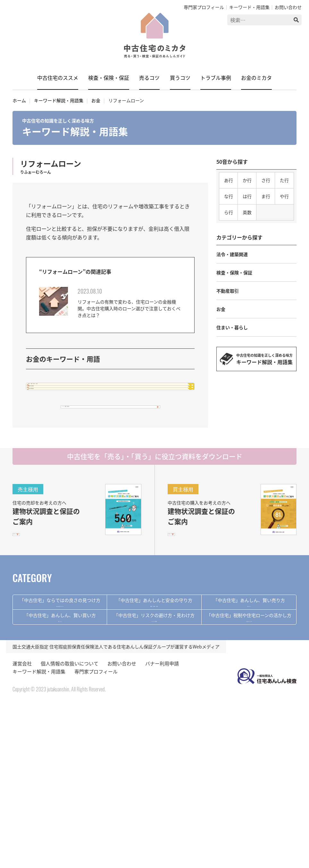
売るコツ (149, 78)
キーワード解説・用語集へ (101, 463)
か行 (247, 180)
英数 (247, 212)
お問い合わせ (288, 7)
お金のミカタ (256, 78)
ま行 (266, 196)
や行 (284, 196)
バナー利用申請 (162, 827)
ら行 (229, 212)
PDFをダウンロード (38, 604)
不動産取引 (228, 291)
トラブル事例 (216, 78)
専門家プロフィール (204, 7)
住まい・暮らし (232, 327)
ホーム (19, 100)
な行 (229, 196)
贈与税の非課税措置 (62, 429)
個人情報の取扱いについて (70, 827)
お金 (96, 100)
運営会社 (22, 827)
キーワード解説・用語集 (59, 100)
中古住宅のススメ (58, 78)
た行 (284, 180)
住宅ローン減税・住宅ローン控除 (77, 392)
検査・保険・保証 (109, 78)
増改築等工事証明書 (62, 410)
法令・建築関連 (232, 254)
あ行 (229, 180)
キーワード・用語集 (249, 7)
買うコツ (180, 78)
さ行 (266, 180)
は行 (247, 196)
